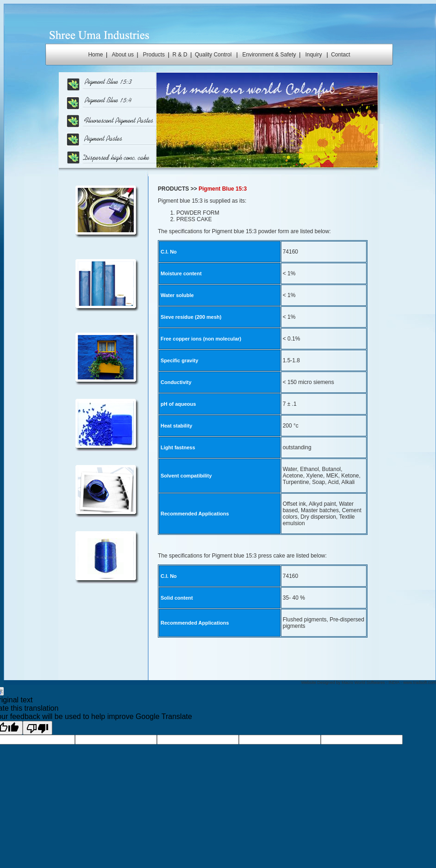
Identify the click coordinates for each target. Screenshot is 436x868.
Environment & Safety (269, 55)
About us (123, 55)
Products (154, 55)
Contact (340, 55)
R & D (180, 55)
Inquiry (313, 55)
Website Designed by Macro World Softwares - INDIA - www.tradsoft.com (369, 682)
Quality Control (213, 55)
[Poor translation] (37, 728)
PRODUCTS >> (178, 189)
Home (95, 55)
